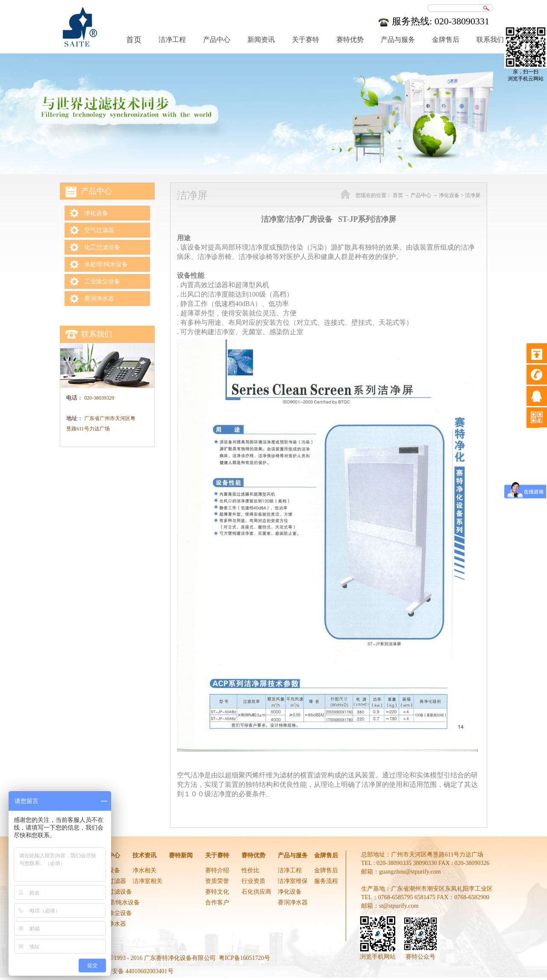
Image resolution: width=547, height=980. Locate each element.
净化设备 (449, 195)
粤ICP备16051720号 (244, 958)
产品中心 (421, 195)
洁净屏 (473, 195)
